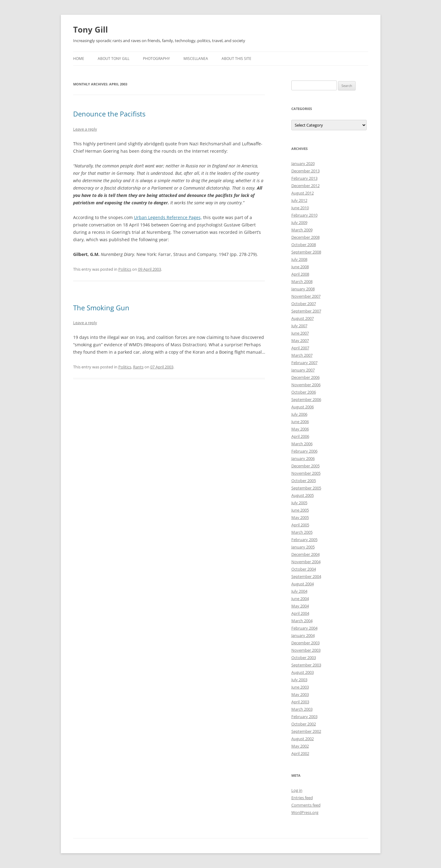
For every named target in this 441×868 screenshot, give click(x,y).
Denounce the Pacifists (109, 114)
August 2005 (303, 495)
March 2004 (302, 621)
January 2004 (303, 635)
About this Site (236, 59)
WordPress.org (305, 812)
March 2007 (302, 355)
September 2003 (306, 665)
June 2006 (300, 422)
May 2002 (300, 746)
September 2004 (306, 576)
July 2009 (299, 222)
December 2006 (305, 377)
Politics (125, 269)
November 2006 (306, 385)
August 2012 (303, 193)
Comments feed (306, 805)
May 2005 (300, 517)
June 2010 (300, 208)
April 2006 (300, 436)
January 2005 (303, 547)
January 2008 (303, 289)
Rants (138, 367)
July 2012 (299, 200)
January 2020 (303, 163)
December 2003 (305, 643)
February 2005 (304, 540)
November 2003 (306, 650)
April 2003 (300, 702)
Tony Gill (91, 29)
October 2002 (304, 724)
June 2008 (300, 267)
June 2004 (300, 599)
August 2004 (303, 584)
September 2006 (306, 399)
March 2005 (302, 532)
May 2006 (300, 429)
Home (79, 59)
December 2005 (305, 466)
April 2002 (300, 753)
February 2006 (304, 451)
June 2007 (300, 333)
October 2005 (304, 481)
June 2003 (300, 687)
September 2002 (306, 731)
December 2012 (305, 186)
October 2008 (304, 245)
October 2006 (304, 392)
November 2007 (306, 296)
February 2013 (304, 178)
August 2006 (303, 407)
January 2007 (303, 370)
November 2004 (306, 562)
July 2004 (299, 591)
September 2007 (306, 311)
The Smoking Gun (101, 308)
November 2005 (306, 473)
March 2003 (302, 709)
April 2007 (300, 348)
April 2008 (300, 274)
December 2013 (305, 171)
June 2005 (300, 510)
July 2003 (299, 680)
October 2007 (304, 304)
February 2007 (304, 363)
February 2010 (304, 215)
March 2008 (302, 281)
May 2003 (300, 694)
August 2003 (303, 672)
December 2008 (305, 237)
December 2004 (305, 554)
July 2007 (299, 326)
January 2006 (303, 458)
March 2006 (302, 444)
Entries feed (302, 798)
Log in (297, 790)
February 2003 (304, 717)
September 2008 (306, 252)
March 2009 (302, 230)
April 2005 (300, 525)
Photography (156, 59)
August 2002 (303, 739)
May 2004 (300, 606)
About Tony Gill (114, 59)
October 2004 (304, 569)
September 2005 (306, 488)
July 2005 (299, 503)
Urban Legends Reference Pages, (168, 217)
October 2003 (304, 658)
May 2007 (300, 340)
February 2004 (304, 628)
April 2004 (300, 613)
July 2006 (299, 414)
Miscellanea (196, 59)
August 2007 (303, 318)
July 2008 (299, 259)
